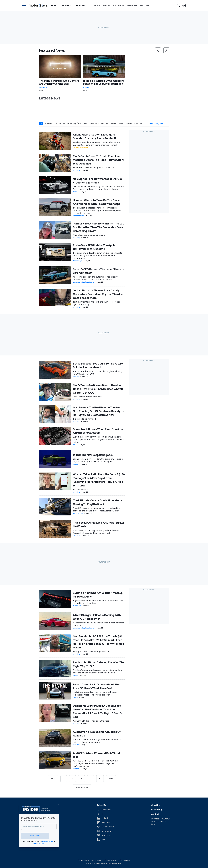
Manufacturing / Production (84, 282)
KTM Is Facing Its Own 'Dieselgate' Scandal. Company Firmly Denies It (94, 136)
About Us (155, 804)
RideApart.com (82, 147)
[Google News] (106, 826)
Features (81, 5)
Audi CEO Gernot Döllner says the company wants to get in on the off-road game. (97, 740)
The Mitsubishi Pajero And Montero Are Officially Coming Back (59, 82)
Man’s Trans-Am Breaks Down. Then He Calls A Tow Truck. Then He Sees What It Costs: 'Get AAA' (98, 388)
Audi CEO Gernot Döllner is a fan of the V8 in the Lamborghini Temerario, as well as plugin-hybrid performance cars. (95, 763)
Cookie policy (97, 859)
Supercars (77, 605)
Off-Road (77, 535)
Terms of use (125, 859)
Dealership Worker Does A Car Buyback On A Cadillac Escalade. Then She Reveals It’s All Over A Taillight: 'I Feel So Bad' (98, 711)
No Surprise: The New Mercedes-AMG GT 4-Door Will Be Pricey (98, 180)
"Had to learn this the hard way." (88, 396)
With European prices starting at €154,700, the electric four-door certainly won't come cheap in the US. (98, 187)
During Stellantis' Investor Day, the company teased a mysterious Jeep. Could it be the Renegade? (98, 460)
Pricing (76, 191)
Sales (75, 444)
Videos (97, 5)
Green (75, 675)
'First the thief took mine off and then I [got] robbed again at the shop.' (97, 303)
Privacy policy (83, 859)
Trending (77, 170)
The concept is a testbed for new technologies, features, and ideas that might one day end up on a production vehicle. (97, 210)
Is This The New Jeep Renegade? (93, 454)
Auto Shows (118, 5)
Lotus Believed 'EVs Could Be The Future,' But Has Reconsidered (99, 365)
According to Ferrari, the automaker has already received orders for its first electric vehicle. (95, 278)
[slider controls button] (158, 50)
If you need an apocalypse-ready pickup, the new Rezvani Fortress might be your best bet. (96, 531)
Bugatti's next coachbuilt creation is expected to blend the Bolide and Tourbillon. (98, 601)
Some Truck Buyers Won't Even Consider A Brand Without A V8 (98, 430)
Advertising (156, 809)
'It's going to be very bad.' (85, 418)
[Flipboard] (104, 822)
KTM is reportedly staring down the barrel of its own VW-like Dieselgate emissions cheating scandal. (97, 143)
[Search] (178, 5)
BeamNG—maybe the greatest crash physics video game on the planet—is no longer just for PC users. (97, 509)
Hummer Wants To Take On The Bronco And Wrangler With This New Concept (97, 201)
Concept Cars (78, 215)
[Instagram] (104, 830)
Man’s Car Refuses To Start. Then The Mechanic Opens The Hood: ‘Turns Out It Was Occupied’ (98, 159)
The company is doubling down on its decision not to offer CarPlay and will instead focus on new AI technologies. (98, 255)
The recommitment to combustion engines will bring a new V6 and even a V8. (98, 372)
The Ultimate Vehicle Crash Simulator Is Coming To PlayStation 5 (98, 502)
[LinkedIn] (103, 818)
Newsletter (132, 5)
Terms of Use (39, 842)
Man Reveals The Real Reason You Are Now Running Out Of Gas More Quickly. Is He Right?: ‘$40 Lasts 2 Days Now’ (98, 410)
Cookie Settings (111, 859)
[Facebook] (104, 809)
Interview (77, 768)
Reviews (66, 5)
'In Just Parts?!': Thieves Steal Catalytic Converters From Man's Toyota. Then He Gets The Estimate (98, 293)
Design (86, 87)
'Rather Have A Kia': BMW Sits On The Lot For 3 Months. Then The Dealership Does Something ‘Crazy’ (98, 227)
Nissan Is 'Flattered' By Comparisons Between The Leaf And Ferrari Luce (104, 82)
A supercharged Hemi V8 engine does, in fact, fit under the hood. (98, 623)
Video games (78, 513)
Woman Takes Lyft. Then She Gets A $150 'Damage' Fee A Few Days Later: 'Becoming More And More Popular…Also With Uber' (99, 479)
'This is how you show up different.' (89, 234)
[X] (100, 813)
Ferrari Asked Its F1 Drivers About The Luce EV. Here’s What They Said (96, 686)
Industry (76, 376)
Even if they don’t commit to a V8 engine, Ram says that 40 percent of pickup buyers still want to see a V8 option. (98, 439)
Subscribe (39, 834)
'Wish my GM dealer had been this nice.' (91, 720)
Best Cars (144, 5)
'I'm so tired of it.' (81, 489)
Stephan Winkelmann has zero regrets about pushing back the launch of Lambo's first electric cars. (98, 671)
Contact (155, 813)
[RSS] (101, 839)
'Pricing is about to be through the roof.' (91, 651)
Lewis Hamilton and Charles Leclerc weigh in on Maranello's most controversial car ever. (95, 693)
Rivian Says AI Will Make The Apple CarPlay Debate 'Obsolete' (94, 246)
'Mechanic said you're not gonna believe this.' (94, 167)
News (54, 5)
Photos (106, 5)
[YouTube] (104, 835)
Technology (78, 260)
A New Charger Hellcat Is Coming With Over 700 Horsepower (97, 616)
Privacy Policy (48, 840)
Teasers (43, 87)
